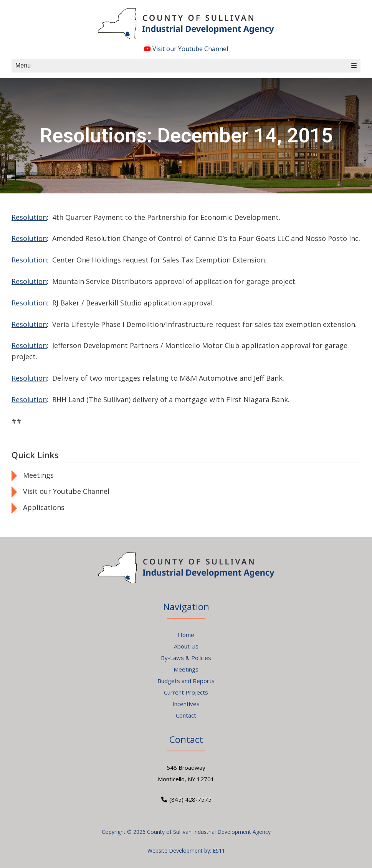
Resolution (29, 217)
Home (186, 635)
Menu (186, 65)
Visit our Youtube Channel (186, 49)
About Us (186, 646)
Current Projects (186, 692)
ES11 (219, 851)
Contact (186, 715)
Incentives (186, 704)
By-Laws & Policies (186, 658)
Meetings (38, 475)
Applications (44, 507)
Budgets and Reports (186, 681)
